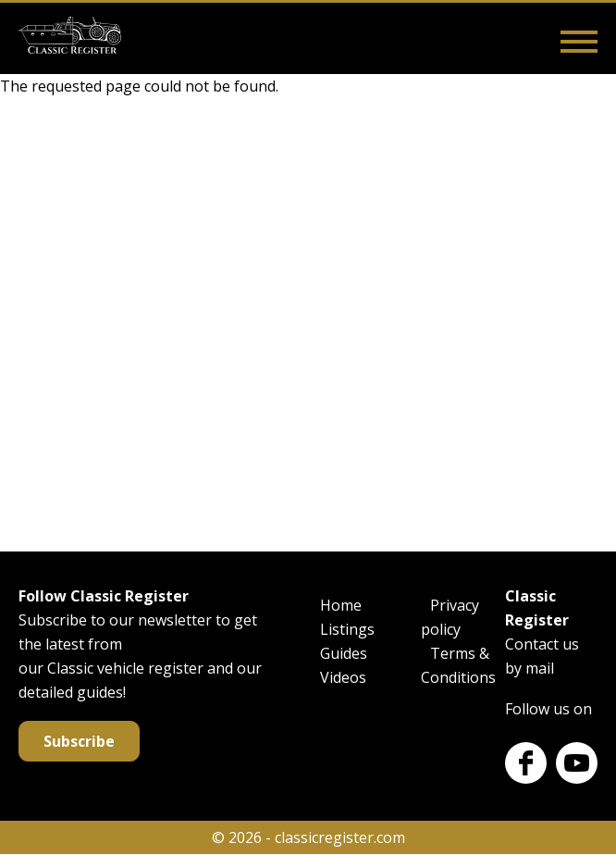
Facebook (526, 763)
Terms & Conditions (458, 665)
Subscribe (79, 741)
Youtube (577, 763)
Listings (347, 629)
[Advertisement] (308, 320)
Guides (344, 653)
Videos (343, 677)
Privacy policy (450, 617)
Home (341, 605)
